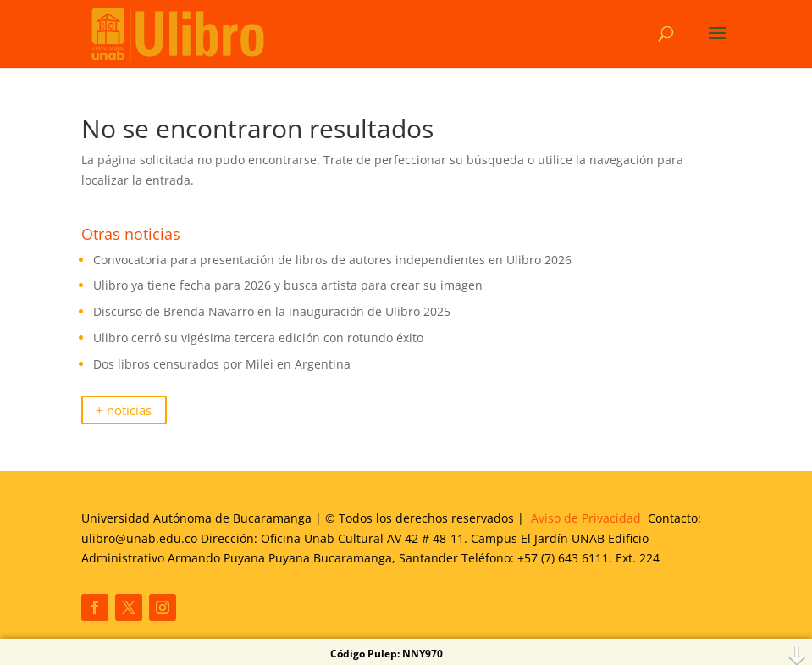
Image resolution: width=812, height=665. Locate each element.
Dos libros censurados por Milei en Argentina (222, 364)
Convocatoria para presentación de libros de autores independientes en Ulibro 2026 (332, 260)
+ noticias (124, 410)
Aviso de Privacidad (586, 518)
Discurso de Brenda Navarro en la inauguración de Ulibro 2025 (272, 311)
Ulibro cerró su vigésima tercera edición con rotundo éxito (260, 338)
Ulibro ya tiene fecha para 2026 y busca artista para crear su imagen (288, 285)
